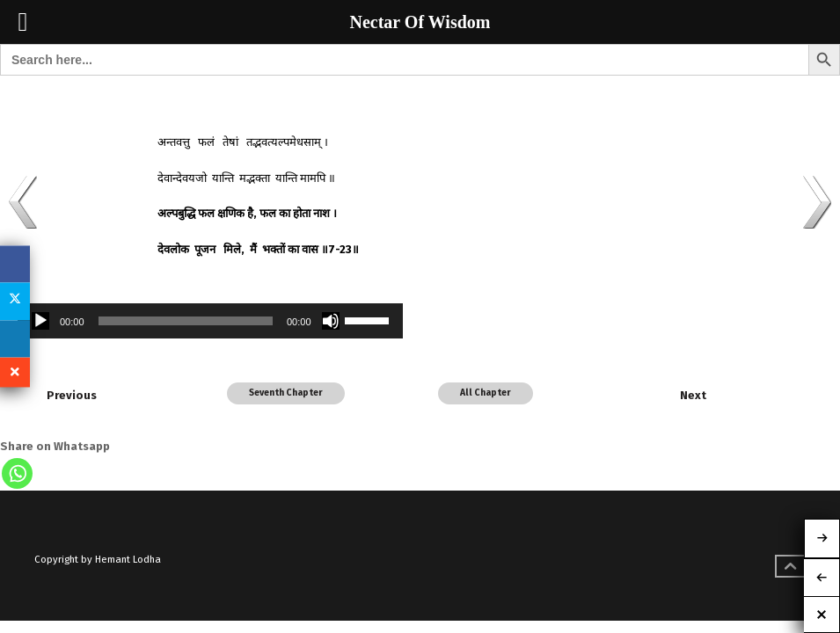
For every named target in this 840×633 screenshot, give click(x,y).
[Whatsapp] (17, 473)
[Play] (40, 321)
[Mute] (331, 321)
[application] (210, 321)
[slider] (186, 321)
